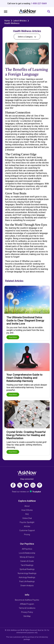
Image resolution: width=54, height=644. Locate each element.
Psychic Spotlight (27, 522)
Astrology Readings (27, 577)
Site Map (27, 616)
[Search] (49, 12)
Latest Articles (20, 21)
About (27, 506)
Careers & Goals (27, 561)
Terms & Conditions (27, 608)
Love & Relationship (27, 553)
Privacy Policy (27, 612)
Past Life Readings (27, 581)
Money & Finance (27, 557)
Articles (27, 526)
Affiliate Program (27, 604)
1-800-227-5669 (39, 3)
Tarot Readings (27, 565)
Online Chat (27, 518)
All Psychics (27, 549)
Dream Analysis (27, 586)
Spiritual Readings (27, 569)
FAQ (27, 514)
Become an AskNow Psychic (27, 600)
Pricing (27, 535)
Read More (13, 337)
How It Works (27, 510)
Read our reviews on (21, 492)
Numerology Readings (27, 573)
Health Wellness (12, 23)
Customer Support (27, 530)
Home (7, 21)
